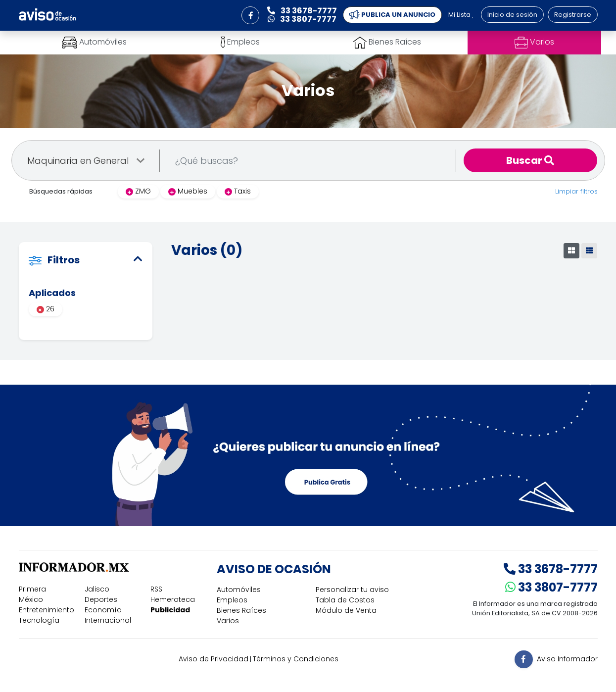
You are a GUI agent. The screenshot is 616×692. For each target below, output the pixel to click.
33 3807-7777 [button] (302, 19)
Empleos (232, 600)
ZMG (138, 191)
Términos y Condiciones (296, 659)
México (31, 599)
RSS (156, 589)
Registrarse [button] (573, 15)
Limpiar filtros (576, 191)
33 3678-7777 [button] (302, 11)
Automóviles (239, 590)
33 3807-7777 (551, 587)
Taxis (238, 191)
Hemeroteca (173, 599)
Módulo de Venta (346, 610)
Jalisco (97, 589)
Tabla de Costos (345, 600)
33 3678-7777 (551, 569)
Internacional (108, 620)
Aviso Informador (567, 658)
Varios (228, 621)
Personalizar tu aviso (352, 590)
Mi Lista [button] (461, 15)
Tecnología (39, 620)
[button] (250, 15)
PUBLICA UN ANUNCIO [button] (392, 15)
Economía (103, 610)
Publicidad (170, 610)
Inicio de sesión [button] (512, 15)
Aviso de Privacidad (213, 659)
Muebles (188, 191)
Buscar (530, 160)
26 (46, 309)
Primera (32, 589)
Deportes (101, 599)
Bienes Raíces (241, 610)
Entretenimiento (47, 610)
